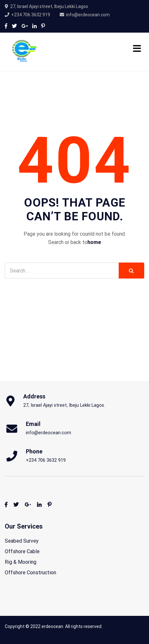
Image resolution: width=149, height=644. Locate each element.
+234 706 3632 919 (31, 15)
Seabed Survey (22, 541)
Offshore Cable (22, 551)
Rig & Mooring (21, 562)
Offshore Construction (30, 573)
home (94, 242)
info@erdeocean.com (88, 15)
